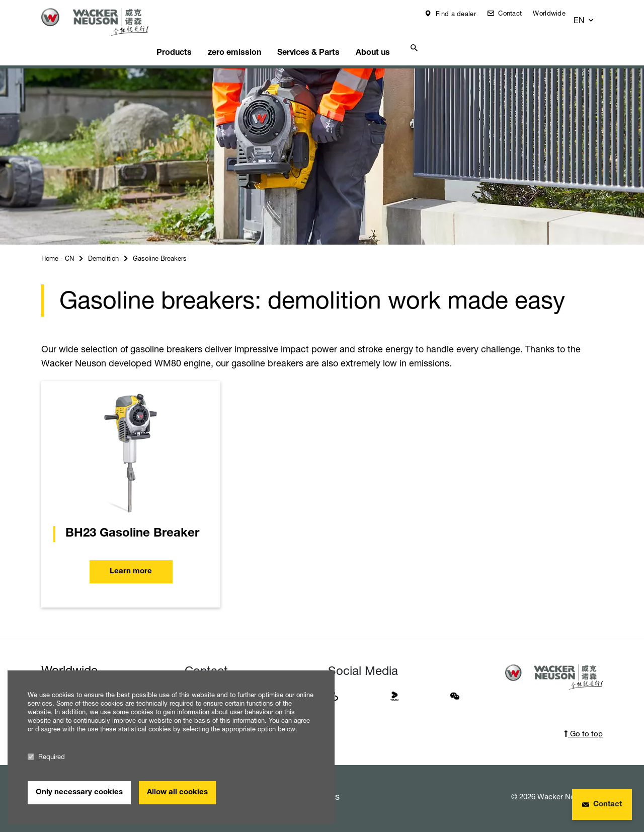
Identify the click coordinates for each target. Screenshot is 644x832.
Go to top (583, 721)
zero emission (258, 38)
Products (192, 38)
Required (46, 757)
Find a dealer (462, 14)
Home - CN (58, 246)
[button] (593, 16)
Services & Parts (336, 38)
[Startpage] (103, 22)
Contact (516, 13)
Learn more (131, 559)
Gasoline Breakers (160, 246)
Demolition (103, 246)
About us (406, 38)
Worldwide (557, 13)
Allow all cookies (177, 792)
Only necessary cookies (79, 792)
